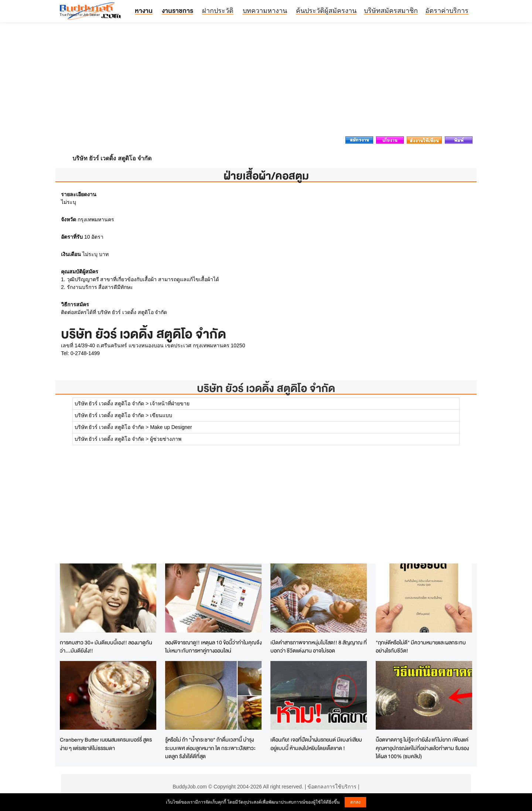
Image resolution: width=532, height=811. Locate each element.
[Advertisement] (266, 81)
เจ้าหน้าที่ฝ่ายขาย (170, 403)
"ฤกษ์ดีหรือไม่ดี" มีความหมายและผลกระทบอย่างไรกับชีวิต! (421, 647)
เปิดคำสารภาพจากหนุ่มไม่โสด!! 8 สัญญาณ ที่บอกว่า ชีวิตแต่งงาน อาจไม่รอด (319, 647)
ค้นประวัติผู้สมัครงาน (326, 11)
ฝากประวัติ (218, 11)
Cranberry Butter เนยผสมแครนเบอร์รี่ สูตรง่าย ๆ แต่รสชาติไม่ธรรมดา (106, 744)
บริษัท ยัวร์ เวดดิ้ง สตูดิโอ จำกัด (266, 388)
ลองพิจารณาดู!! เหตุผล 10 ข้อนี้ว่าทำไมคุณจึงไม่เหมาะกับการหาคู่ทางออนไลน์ (213, 647)
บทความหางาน (265, 11)
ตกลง (355, 802)
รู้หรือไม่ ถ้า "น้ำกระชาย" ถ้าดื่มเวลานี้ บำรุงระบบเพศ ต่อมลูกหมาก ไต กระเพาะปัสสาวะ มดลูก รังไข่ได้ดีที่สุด (210, 748)
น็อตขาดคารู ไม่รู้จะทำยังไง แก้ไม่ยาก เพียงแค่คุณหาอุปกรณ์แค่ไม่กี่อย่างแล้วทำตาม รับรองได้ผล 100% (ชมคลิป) (422, 748)
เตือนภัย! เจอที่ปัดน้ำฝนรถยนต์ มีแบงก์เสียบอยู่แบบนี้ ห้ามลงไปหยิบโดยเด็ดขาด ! (316, 744)
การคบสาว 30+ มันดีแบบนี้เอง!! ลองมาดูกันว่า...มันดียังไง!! (106, 647)
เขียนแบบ (161, 415)
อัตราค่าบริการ (447, 11)
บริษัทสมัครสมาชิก (391, 11)
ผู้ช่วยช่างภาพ (166, 439)
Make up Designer (171, 427)
